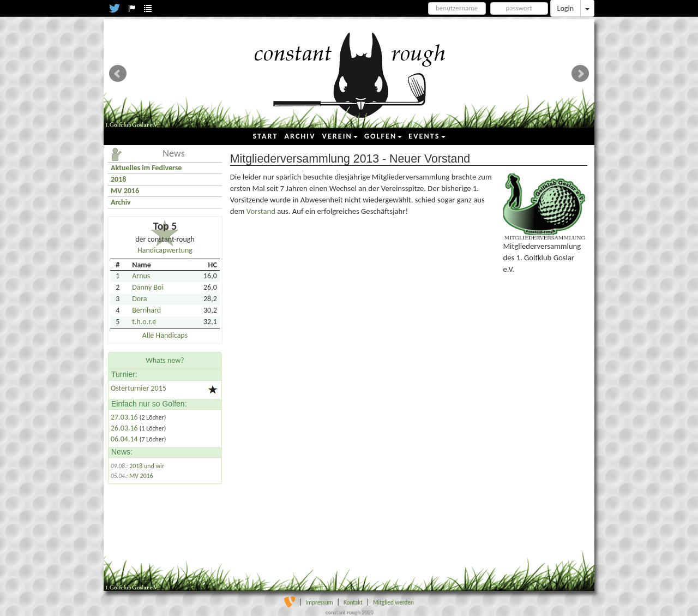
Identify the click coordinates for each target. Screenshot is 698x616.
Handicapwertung (165, 250)
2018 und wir (147, 466)
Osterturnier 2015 (139, 388)
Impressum (319, 602)
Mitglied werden (393, 602)
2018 (118, 179)
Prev (118, 74)
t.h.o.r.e (144, 322)
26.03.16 (125, 428)
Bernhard (146, 310)
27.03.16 (125, 417)
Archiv (121, 202)
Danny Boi (148, 287)
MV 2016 (125, 191)
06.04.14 (125, 439)
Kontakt (353, 602)
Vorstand (262, 211)
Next (580, 74)
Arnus (141, 276)
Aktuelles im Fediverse (146, 168)
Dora (139, 299)
